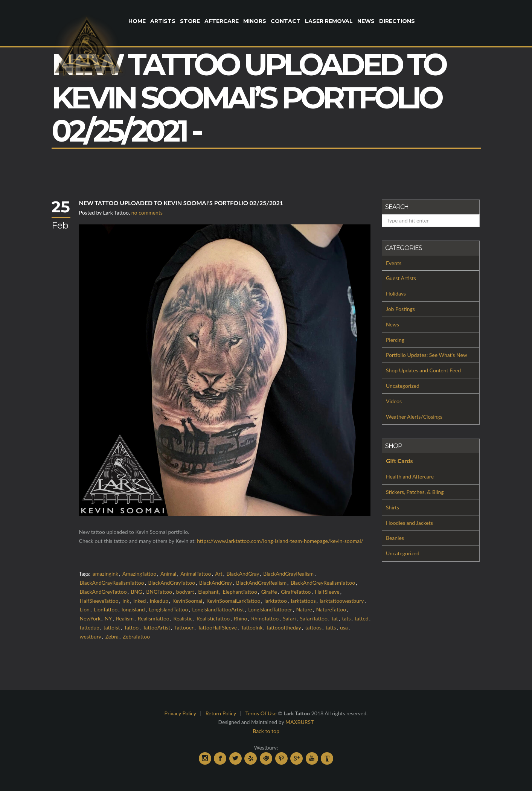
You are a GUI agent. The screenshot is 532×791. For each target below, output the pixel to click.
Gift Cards (399, 461)
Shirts (393, 507)
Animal (168, 574)
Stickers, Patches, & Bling (415, 492)
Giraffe (269, 592)
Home (137, 21)
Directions (397, 21)
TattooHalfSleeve (217, 627)
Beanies (395, 538)
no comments (147, 213)
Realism (125, 618)
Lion (85, 609)
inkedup (159, 601)
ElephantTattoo (240, 592)
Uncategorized (403, 386)
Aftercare (222, 21)
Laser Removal (329, 21)
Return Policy (221, 713)
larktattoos (303, 601)
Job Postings (400, 309)
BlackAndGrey (216, 583)
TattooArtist (156, 627)
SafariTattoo (314, 618)
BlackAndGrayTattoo (171, 583)
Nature (304, 609)
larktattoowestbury (342, 601)
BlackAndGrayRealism (288, 574)
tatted (362, 618)
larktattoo (276, 601)
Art (219, 574)
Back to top (266, 731)
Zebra (112, 636)
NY (108, 618)
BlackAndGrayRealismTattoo (112, 583)
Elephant (208, 592)
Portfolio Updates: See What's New (427, 355)
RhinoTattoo (265, 618)
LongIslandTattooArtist (218, 609)
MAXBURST (300, 722)
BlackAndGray (243, 574)
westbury (91, 636)
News (366, 21)
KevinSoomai (187, 601)
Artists (163, 21)
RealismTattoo (154, 618)
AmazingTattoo (139, 574)
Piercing (395, 340)
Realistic (183, 618)
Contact (286, 21)
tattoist (112, 627)
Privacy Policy (180, 713)
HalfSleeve (327, 592)
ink (126, 601)
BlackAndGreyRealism (261, 583)
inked (139, 601)
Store (190, 21)
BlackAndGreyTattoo (103, 592)
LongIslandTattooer (270, 609)
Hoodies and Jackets (409, 523)
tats (346, 618)
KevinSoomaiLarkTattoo (233, 601)
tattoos (313, 627)
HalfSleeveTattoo (99, 601)
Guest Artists (401, 278)
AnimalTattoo (196, 574)
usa (344, 627)
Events (394, 263)
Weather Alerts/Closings (414, 417)
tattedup (90, 627)
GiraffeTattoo (296, 592)
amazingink (106, 574)
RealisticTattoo (213, 618)
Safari (289, 618)
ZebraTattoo (136, 636)
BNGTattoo (159, 592)
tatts (331, 627)
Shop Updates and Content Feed (423, 370)
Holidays (396, 293)
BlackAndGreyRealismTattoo (323, 583)
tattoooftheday (284, 627)
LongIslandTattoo (168, 609)
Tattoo (131, 627)
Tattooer (184, 627)
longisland (133, 609)
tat (335, 618)
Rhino (241, 618)
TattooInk (252, 627)
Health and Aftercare (410, 476)
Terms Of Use (261, 713)
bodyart (185, 592)
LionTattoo (106, 609)
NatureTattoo (331, 609)
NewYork (90, 618)
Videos (394, 401)
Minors (255, 21)
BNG (136, 592)
